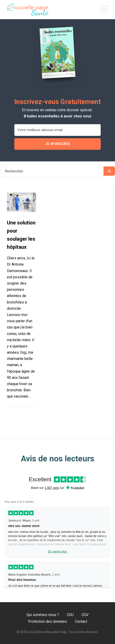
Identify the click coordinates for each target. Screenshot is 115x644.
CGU (70, 615)
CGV (85, 615)
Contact (81, 621)
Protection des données (48, 621)
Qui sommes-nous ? (43, 615)
